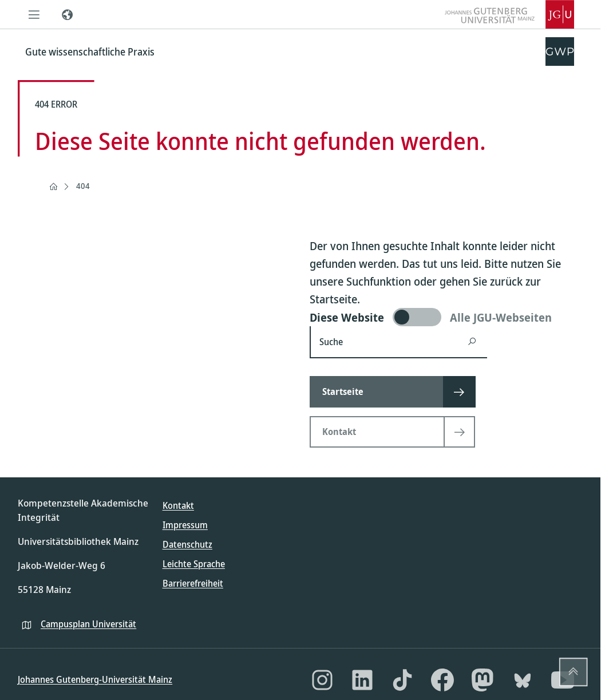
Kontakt (178, 505)
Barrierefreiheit (193, 583)
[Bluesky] (523, 680)
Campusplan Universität (88, 624)
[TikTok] (402, 680)
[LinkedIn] (362, 680)
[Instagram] (322, 680)
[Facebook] (442, 680)
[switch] (446, 317)
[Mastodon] (483, 680)
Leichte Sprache (194, 564)
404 (83, 186)
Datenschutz (187, 544)
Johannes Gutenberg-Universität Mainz (95, 679)
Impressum (185, 525)
